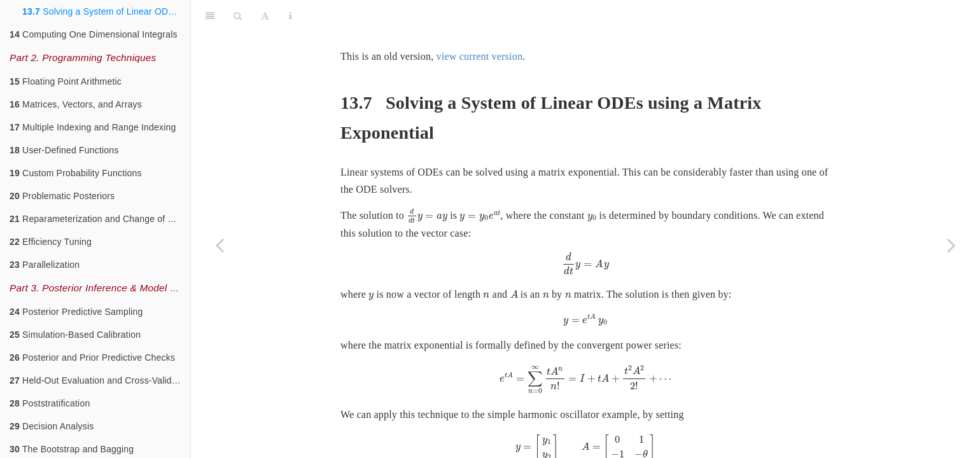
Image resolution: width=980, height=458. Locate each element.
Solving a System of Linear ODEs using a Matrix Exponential (106, 11)
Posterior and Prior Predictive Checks (92, 357)
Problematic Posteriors (62, 196)
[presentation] (427, 184)
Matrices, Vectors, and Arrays (76, 104)
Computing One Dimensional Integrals (94, 34)
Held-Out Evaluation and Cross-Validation (100, 380)
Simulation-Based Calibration (75, 335)
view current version (480, 24)
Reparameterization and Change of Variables (100, 219)
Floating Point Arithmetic (66, 81)
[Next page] (951, 245)
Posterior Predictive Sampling (76, 312)
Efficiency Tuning (51, 242)
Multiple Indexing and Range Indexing (93, 127)
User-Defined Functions (64, 150)
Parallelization (45, 265)
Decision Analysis (52, 426)
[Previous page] (220, 245)
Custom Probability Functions (76, 173)
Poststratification (50, 403)
